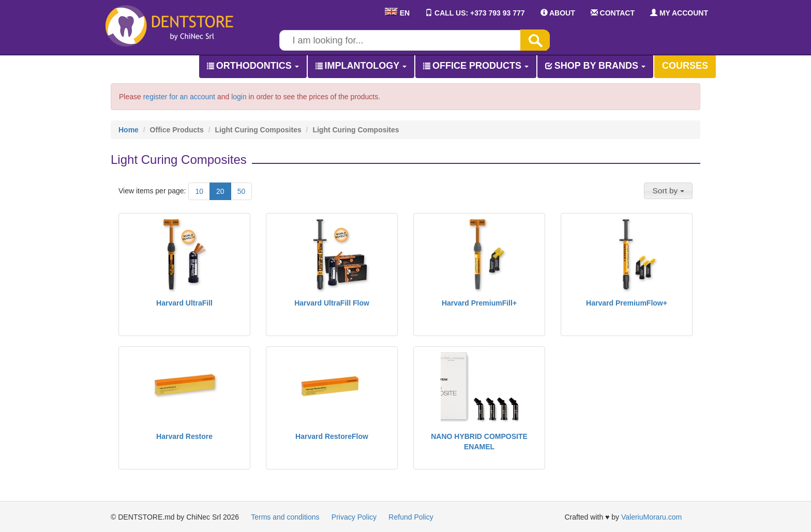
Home (129, 130)
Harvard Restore (184, 436)
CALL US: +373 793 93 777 (475, 13)
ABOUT (558, 13)
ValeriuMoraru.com (651, 517)
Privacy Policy (354, 517)
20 (220, 191)
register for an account (179, 97)
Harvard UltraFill (184, 303)
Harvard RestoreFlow (332, 436)
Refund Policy (411, 517)
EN (397, 13)
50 (242, 191)
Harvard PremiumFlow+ (627, 303)
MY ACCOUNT (679, 13)
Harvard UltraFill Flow (332, 303)
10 (199, 191)
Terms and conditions (285, 517)
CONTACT (613, 13)
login (239, 97)
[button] (668, 191)
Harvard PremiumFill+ (479, 303)
